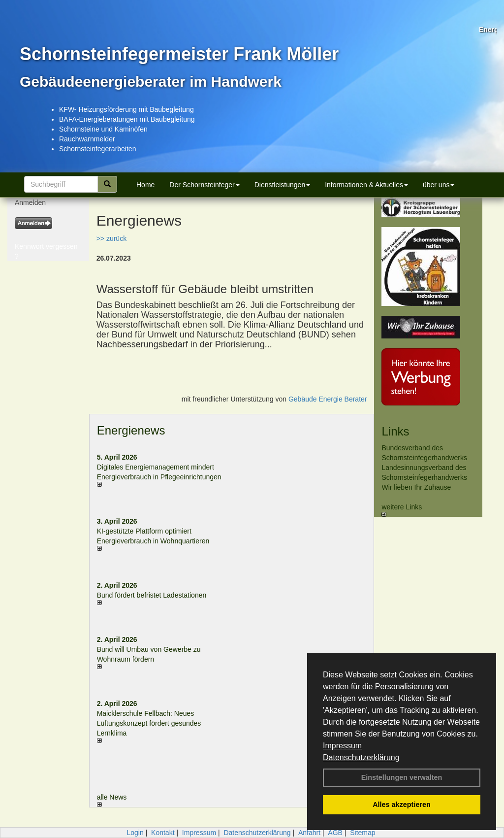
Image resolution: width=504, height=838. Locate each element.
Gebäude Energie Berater (328, 399)
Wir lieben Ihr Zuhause (416, 487)
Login (135, 833)
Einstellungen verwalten (402, 777)
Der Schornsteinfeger (204, 185)
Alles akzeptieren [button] (402, 804)
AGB (335, 833)
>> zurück (111, 238)
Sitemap (362, 833)
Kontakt (163, 833)
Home (145, 185)
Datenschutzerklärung (361, 757)
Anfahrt (309, 833)
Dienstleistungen (283, 185)
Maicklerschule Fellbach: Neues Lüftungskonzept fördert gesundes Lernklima (149, 723)
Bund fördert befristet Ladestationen (152, 595)
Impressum (342, 746)
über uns (439, 185)
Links (395, 431)
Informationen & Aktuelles (366, 185)
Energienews (131, 430)
